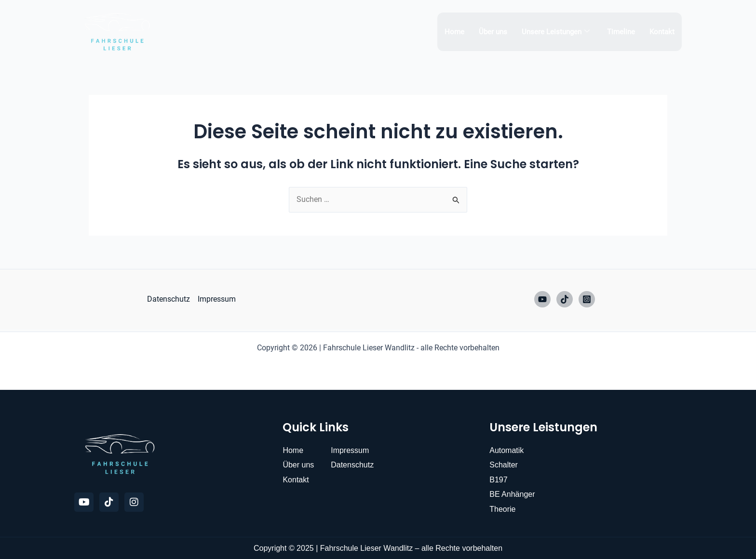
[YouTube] (542, 299)
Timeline (621, 32)
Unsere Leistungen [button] (556, 32)
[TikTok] (565, 299)
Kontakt (662, 32)
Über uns (493, 32)
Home (454, 32)
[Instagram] (587, 299)
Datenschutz (169, 299)
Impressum (217, 299)
